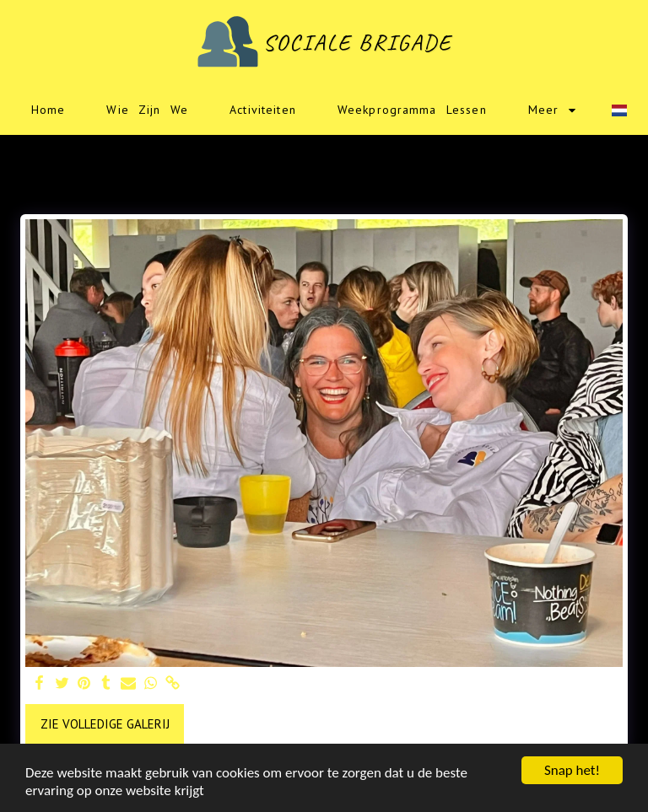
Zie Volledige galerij (105, 724)
